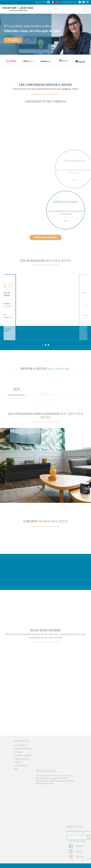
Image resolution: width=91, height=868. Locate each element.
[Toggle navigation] (86, 9)
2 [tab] (45, 345)
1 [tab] (43, 345)
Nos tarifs (13, 40)
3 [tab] (48, 345)
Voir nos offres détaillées (45, 237)
